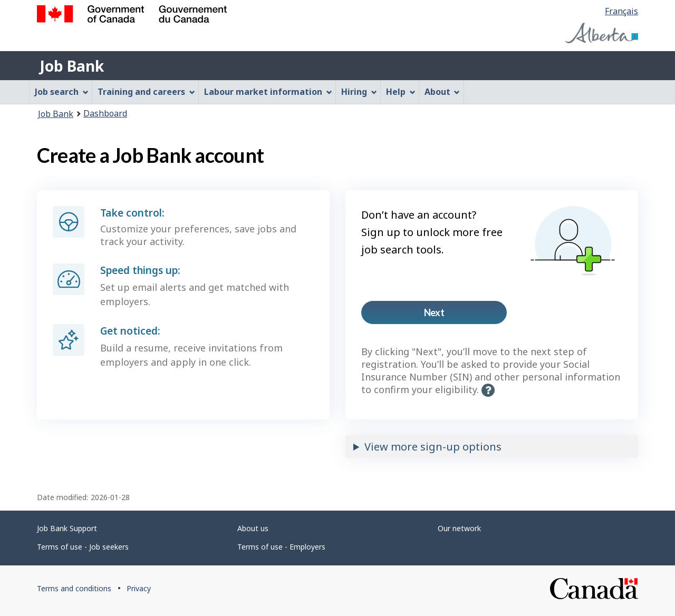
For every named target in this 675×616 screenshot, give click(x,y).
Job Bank (72, 66)
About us (253, 528)
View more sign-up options (433, 447)
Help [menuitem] (401, 92)
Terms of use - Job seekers (83, 547)
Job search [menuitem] (62, 92)
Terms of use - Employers (281, 547)
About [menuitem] (442, 92)
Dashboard (105, 113)
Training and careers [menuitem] (146, 92)
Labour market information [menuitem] (268, 92)
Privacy (139, 588)
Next (451, 315)
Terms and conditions (74, 588)
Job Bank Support (67, 528)
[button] (488, 390)
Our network (459, 528)
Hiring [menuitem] (359, 92)
